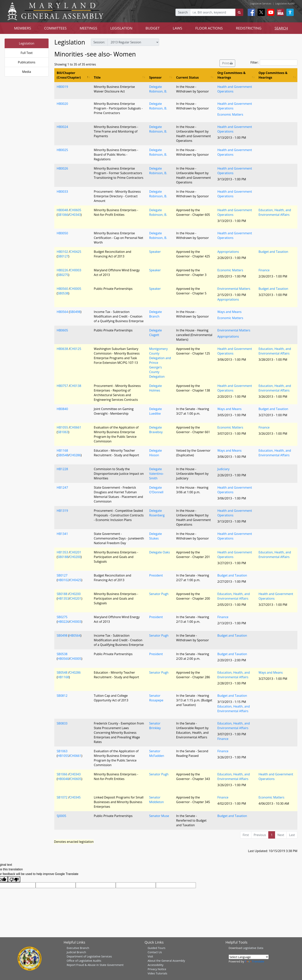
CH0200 (75, 557)
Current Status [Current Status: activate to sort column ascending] (187, 77)
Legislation (27, 43)
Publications (27, 62)
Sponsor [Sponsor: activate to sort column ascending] (155, 77)
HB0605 (62, 330)
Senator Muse (159, 816)
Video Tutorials (157, 973)
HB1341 (62, 534)
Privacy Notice (157, 969)
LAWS (177, 28)
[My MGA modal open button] (280, 12)
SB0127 (63, 256)
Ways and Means (229, 312)
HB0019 (62, 87)
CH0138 (75, 386)
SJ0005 (61, 816)
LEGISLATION (121, 28)
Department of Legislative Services (89, 956)
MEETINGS (89, 28)
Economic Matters (230, 114)
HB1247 (62, 487)
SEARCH (281, 28)
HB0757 (62, 386)
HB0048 (62, 210)
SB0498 (75, 312)
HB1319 (62, 511)
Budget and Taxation (273, 252)
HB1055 (62, 427)
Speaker (155, 252)
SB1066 (63, 215)
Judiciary (223, 469)
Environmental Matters (234, 289)
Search (183, 12)
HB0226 (62, 270)
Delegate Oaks (159, 552)
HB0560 (62, 289)
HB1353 (62, 552)
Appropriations (228, 252)
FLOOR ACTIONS (209, 28)
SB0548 (63, 455)
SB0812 (62, 696)
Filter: (274, 63)
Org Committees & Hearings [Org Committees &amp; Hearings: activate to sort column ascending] (231, 75)
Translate (254, 961)
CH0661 (75, 427)
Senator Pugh (159, 594)
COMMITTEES (55, 28)
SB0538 (63, 293)
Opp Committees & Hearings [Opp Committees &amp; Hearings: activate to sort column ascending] (273, 75)
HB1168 (62, 450)
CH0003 (75, 270)
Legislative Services (261, 3)
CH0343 (75, 215)
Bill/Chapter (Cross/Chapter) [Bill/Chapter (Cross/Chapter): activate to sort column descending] (69, 75)
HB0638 (62, 349)
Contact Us (155, 952)
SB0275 (63, 275)
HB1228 (62, 469)
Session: (99, 42)
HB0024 (62, 127)
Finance (264, 270)
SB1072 (62, 797)
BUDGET (152, 28)
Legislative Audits (285, 3)
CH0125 (75, 349)
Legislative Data (253, 948)
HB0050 (62, 233)
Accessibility (155, 965)
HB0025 (62, 150)
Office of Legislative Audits (84, 961)
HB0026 (62, 168)
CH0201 (75, 552)
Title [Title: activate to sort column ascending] (97, 77)
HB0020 (62, 104)
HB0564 (62, 312)
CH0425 (75, 252)
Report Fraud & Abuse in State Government (95, 965)
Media (27, 72)
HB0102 (62, 252)
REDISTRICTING (249, 28)
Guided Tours (156, 948)
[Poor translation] (14, 879)
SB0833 (62, 723)
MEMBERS (23, 28)
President (156, 575)
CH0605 (75, 210)
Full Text (27, 53)
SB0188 (63, 557)
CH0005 (75, 289)
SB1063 (63, 432)
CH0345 (75, 797)
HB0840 (62, 409)
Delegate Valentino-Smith (156, 474)
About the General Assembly (166, 961)
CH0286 (75, 455)
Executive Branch (78, 948)
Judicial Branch (76, 952)
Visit (150, 956)
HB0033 (62, 192)
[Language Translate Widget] (249, 957)
